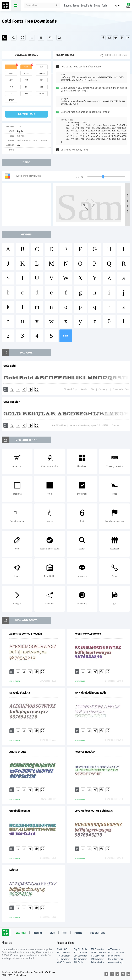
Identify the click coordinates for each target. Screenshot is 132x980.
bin (42, 80)
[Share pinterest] (122, 38)
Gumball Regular (20, 811)
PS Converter (114, 956)
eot (11, 73)
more (66, 336)
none (11, 100)
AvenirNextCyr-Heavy (88, 634)
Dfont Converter (116, 959)
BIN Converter (80, 956)
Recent (68, 6)
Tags (64, 933)
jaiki (18, 145)
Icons (76, 6)
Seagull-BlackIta (20, 693)
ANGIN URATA (18, 752)
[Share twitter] (116, 38)
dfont (42, 94)
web (26, 67)
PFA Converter (63, 956)
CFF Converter (63, 959)
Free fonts (6, 6)
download (26, 114)
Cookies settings (116, 962)
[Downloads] (18, 389)
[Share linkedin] (128, 38)
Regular (20, 131)
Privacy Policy (97, 962)
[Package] (41, 38)
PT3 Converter (98, 956)
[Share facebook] (103, 38)
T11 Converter (97, 959)
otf (11, 80)
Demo (97, 6)
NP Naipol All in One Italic (90, 693)
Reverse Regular (85, 752)
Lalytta (14, 870)
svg (42, 67)
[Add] (5, 38)
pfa (26, 80)
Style (52, 933)
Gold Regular (12, 402)
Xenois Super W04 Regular (26, 634)
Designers (38, 933)
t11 (26, 94)
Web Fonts (21, 933)
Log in (117, 6)
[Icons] (50, 38)
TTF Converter (97, 949)
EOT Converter (80, 953)
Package (78, 933)
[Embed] (30, 389)
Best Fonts (87, 6)
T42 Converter (80, 959)
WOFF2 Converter (116, 953)
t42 (11, 94)
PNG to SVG (62, 949)
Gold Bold (10, 366)
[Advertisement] (27, 204)
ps (26, 87)
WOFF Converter (98, 953)
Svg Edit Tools (80, 949)
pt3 (11, 87)
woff (26, 73)
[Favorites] (14, 38)
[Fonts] (59, 38)
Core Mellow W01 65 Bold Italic (94, 811)
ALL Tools (78, 962)
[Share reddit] (109, 38)
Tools (105, 6)
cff (42, 87)
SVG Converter (63, 953)
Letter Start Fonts (97, 933)
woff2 (42, 73)
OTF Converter (115, 949)
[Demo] (23, 38)
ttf (11, 67)
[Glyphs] (32, 38)
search (58, 5)
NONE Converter (64, 962)
